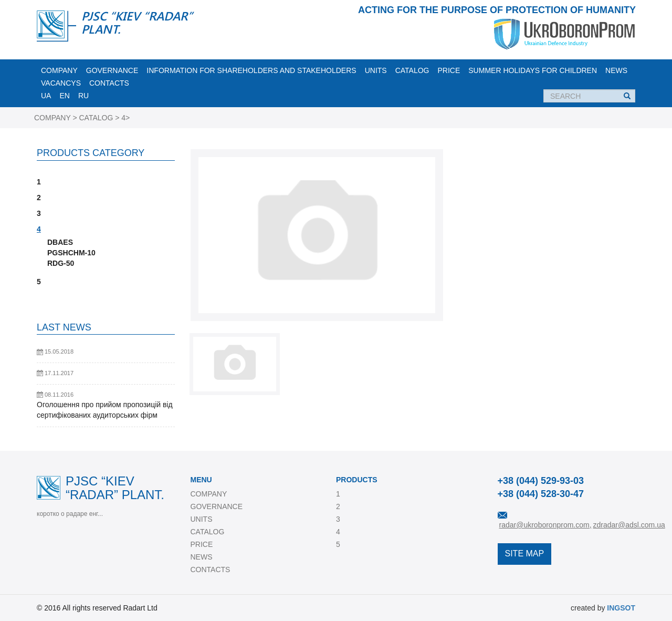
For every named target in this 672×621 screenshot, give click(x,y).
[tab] (106, 182)
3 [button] (39, 213)
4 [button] (39, 229)
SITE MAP (525, 553)
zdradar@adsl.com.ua (629, 525)
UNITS (376, 70)
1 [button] (39, 182)
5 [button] (39, 282)
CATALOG (412, 70)
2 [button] (39, 198)
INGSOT (621, 608)
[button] (106, 292)
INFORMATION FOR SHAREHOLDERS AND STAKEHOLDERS (251, 70)
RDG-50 (61, 263)
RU (83, 96)
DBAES (60, 242)
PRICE (449, 70)
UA (46, 96)
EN (64, 96)
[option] (317, 235)
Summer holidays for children (533, 70)
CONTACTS (109, 83)
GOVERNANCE (112, 70)
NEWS (616, 70)
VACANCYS (61, 83)
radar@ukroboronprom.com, (545, 525)
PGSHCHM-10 (71, 253)
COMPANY (59, 70)
